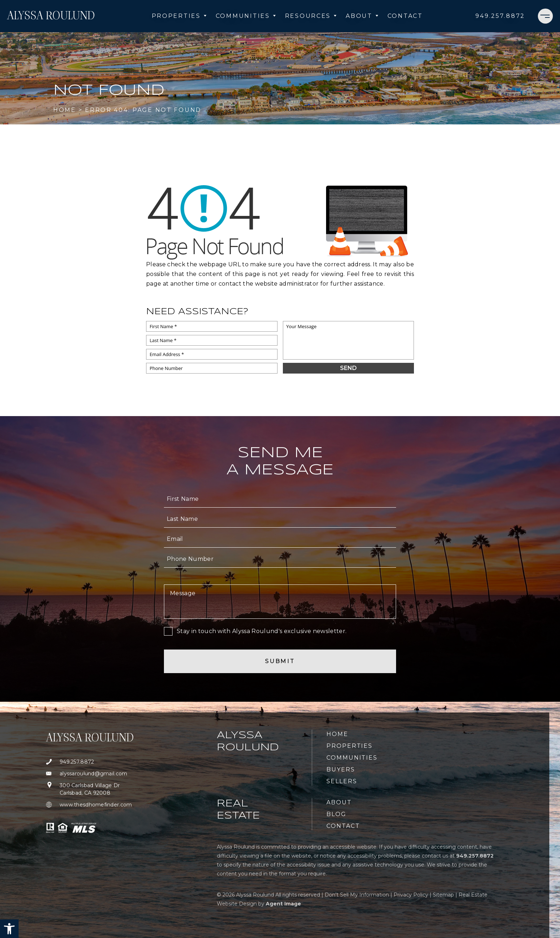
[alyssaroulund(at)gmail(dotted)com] (90, 774)
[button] (9, 929)
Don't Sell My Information (357, 895)
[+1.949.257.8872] (500, 16)
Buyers (341, 769)
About (362, 16)
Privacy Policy (411, 895)
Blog (336, 814)
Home (337, 734)
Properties (179, 16)
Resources (311, 16)
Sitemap (443, 895)
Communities (246, 16)
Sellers (342, 781)
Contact (405, 16)
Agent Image (283, 904)
